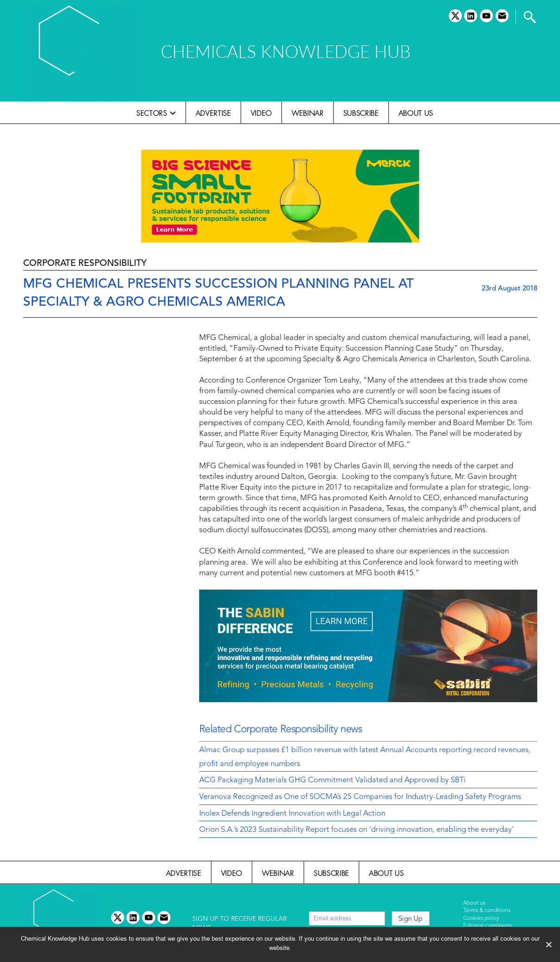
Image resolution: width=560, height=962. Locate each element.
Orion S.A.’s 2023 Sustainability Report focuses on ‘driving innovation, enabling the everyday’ (356, 830)
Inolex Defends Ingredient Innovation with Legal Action (292, 814)
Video (261, 113)
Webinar (308, 113)
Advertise (213, 113)
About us (416, 113)
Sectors (152, 113)
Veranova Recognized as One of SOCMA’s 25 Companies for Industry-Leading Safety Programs (360, 797)
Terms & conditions (487, 911)
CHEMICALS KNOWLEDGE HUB (286, 51)
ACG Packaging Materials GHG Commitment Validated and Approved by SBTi (332, 780)
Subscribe (361, 113)
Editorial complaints (488, 926)
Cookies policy (481, 918)
